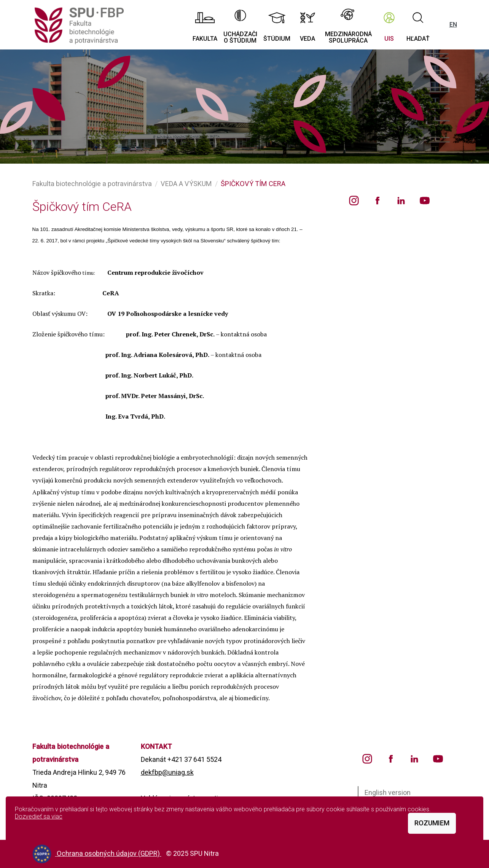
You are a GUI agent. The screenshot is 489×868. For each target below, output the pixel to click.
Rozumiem (432, 823)
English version (388, 792)
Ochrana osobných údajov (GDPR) (109, 853)
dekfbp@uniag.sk (167, 772)
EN (453, 25)
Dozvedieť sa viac (39, 816)
